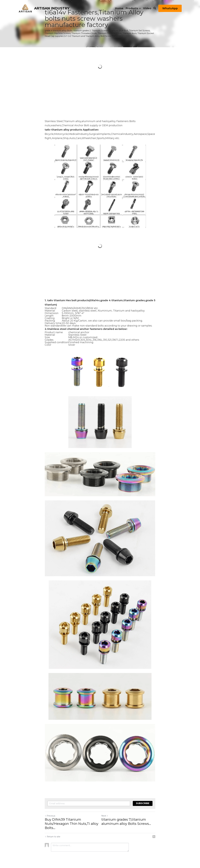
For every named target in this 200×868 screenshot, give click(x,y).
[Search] (155, 8)
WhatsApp (170, 8)
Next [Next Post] (105, 816)
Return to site (52, 837)
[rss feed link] (154, 837)
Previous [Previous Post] (50, 816)
